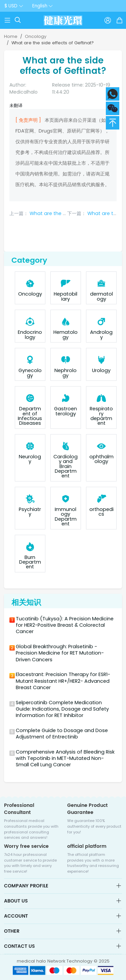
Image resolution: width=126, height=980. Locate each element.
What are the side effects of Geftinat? (53, 43)
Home (11, 36)
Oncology (36, 36)
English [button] (40, 6)
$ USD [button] (11, 6)
